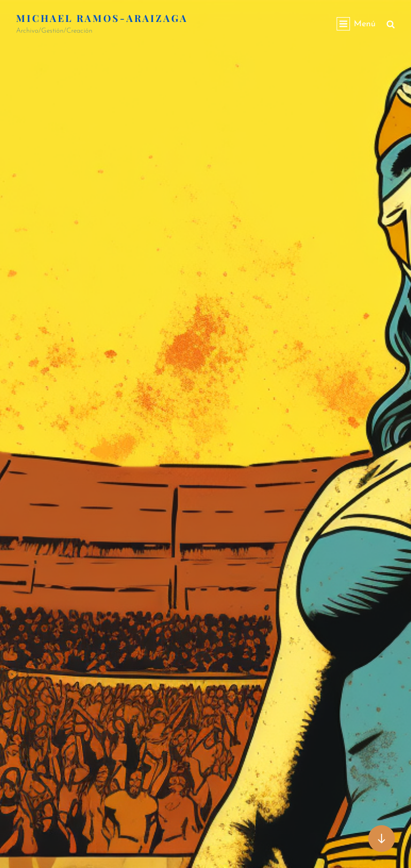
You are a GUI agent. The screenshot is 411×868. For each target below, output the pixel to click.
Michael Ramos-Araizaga (102, 18)
